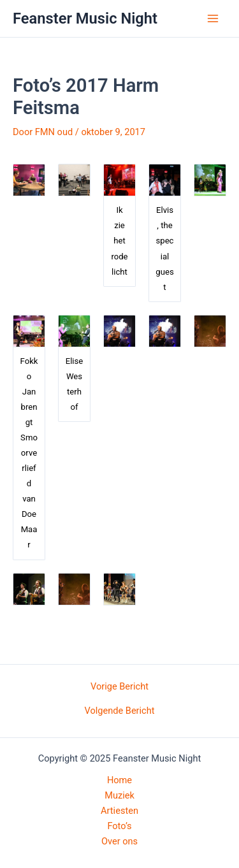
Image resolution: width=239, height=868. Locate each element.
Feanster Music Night (85, 18)
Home (119, 780)
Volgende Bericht (119, 711)
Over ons (119, 841)
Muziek (119, 795)
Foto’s (119, 826)
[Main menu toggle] (213, 18)
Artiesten (119, 811)
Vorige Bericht (119, 687)
